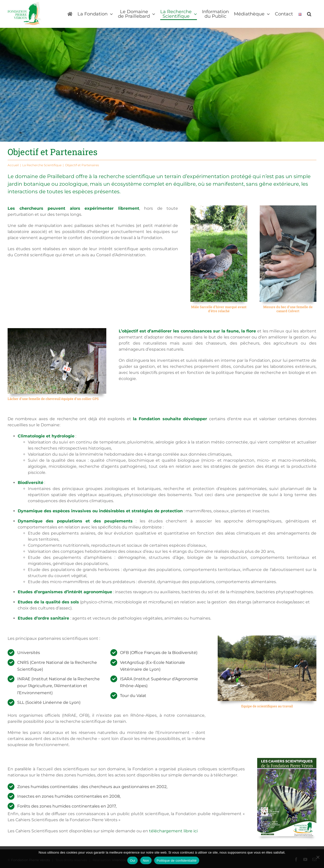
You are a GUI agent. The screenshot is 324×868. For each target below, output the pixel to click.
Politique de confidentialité (177, 861)
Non (146, 861)
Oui (133, 861)
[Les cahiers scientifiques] (287, 760)
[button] (309, 14)
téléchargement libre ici (173, 831)
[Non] (318, 857)
